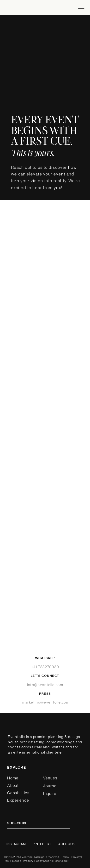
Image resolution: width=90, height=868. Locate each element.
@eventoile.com (55, 702)
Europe (17, 861)
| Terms (64, 857)
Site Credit (62, 861)
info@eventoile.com (45, 685)
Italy (7, 861)
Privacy (76, 857)
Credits (48, 861)
